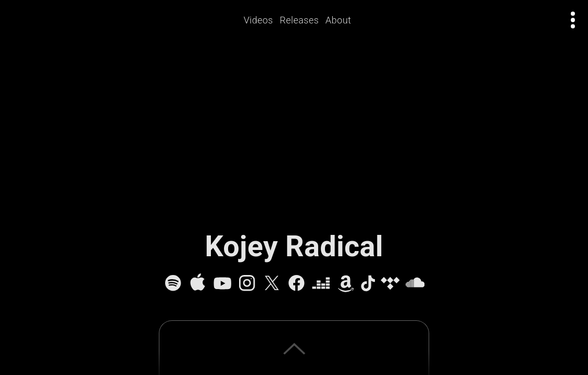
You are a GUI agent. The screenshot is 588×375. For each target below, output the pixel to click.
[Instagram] (247, 283)
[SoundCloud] (415, 283)
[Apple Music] (197, 283)
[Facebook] (296, 283)
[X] (272, 283)
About (338, 20)
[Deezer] (321, 283)
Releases (299, 20)
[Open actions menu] (573, 20)
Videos (259, 20)
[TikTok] (368, 283)
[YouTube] (222, 283)
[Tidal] (390, 283)
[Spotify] (173, 283)
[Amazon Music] (346, 283)
